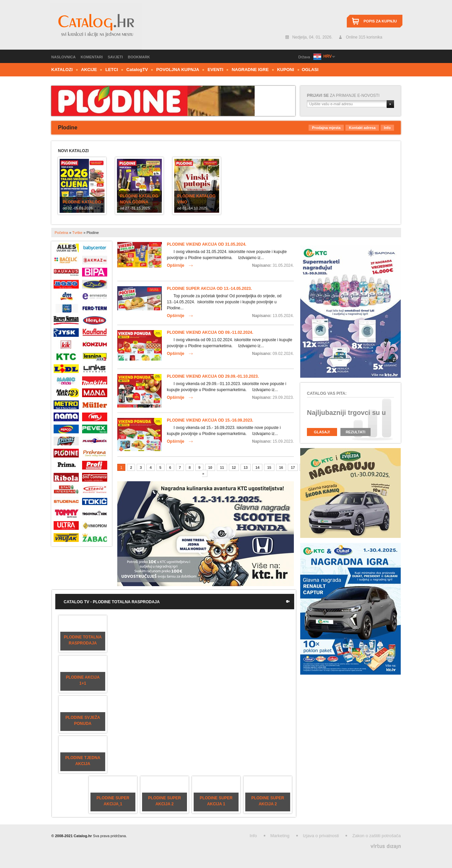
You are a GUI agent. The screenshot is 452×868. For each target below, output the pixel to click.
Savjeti (115, 57)
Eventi (215, 70)
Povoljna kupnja (178, 70)
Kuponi (286, 70)
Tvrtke (77, 233)
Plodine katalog (82, 202)
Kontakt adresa (362, 128)
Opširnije (176, 265)
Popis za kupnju (380, 21)
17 (293, 468)
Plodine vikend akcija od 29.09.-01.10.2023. (213, 376)
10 (210, 468)
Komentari (92, 57)
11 (222, 468)
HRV (327, 56)
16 (281, 468)
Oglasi (310, 70)
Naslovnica (63, 57)
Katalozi (62, 70)
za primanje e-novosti (343, 96)
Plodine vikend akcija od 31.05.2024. (207, 244)
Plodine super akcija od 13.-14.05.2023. (209, 289)
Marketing (280, 836)
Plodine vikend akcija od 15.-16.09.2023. (210, 420)
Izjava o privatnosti (321, 836)
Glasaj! (322, 432)
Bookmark (139, 57)
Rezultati (356, 432)
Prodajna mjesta (326, 128)
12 (234, 468)
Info (387, 128)
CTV (137, 70)
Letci (112, 70)
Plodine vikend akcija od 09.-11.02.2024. (210, 332)
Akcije (89, 70)
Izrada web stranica (1, 845)
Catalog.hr (96, 26)
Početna (61, 233)
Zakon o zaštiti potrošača (376, 836)
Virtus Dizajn (386, 846)
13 (246, 468)
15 (269, 468)
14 (257, 468)
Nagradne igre (250, 70)
